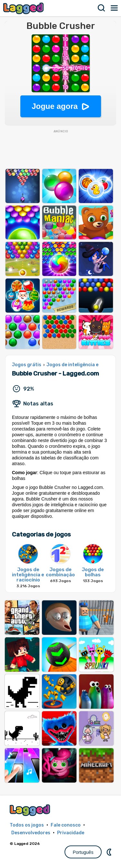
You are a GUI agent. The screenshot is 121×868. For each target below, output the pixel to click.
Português (83, 852)
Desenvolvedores (31, 833)
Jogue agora (55, 106)
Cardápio (115, 8)
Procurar (102, 8)
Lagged (24, 8)
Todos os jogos (27, 825)
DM (110, 852)
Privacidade (71, 833)
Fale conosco (66, 825)
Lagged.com (31, 810)
